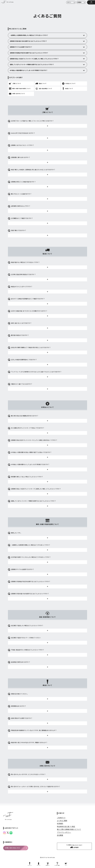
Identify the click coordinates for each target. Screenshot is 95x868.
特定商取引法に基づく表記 (66, 827)
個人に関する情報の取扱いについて (69, 829)
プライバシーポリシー (64, 832)
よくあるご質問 (62, 821)
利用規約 (60, 824)
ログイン (69, 2)
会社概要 (60, 835)
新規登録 (79, 2)
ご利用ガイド (61, 818)
